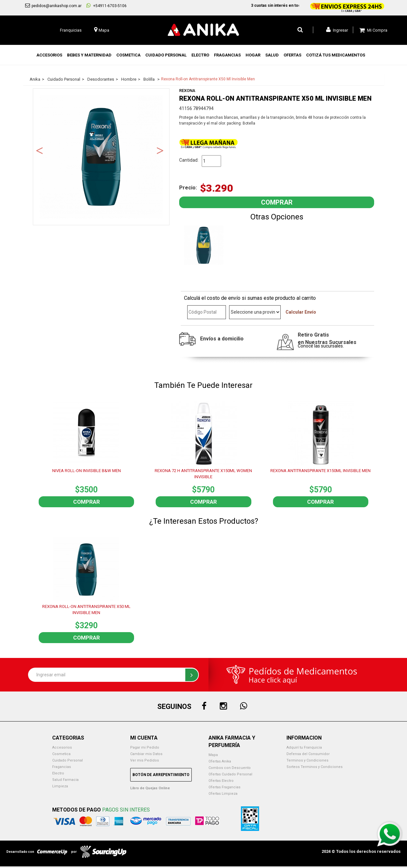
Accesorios (62, 747)
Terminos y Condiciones (307, 760)
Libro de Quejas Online (150, 788)
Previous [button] (40, 150)
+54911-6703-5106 (107, 5)
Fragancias (62, 767)
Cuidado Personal (68, 760)
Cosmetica (61, 754)
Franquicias (71, 30)
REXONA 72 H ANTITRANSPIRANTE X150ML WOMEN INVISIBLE (203, 474)
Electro (58, 773)
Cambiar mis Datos (146, 754)
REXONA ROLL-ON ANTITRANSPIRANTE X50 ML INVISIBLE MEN (86, 610)
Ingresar (337, 30)
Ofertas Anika (220, 761)
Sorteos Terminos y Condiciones (315, 767)
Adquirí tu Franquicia (304, 747)
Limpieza (60, 786)
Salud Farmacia (65, 780)
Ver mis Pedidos (145, 760)
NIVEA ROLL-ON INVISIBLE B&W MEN (87, 471)
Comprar (87, 502)
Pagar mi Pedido (145, 747)
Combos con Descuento (230, 768)
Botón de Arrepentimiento (161, 775)
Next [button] (160, 150)
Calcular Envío (301, 312)
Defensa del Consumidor (308, 754)
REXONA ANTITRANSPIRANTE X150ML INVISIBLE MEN (320, 471)
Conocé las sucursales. (321, 346)
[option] (101, 157)
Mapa (213, 755)
